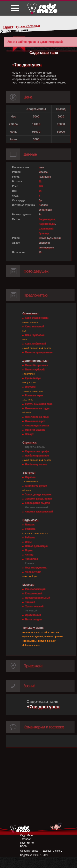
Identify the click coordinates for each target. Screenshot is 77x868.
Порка (29, 550)
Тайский (30, 602)
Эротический (33, 615)
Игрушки (30, 387)
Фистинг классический (39, 512)
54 (40, 191)
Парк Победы (47, 224)
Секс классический (37, 318)
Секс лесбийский (35, 344)
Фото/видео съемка (37, 425)
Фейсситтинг (33, 572)
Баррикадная (47, 219)
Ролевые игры (34, 395)
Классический (34, 593)
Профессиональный (38, 598)
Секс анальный (34, 326)
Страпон (30, 477)
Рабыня (30, 537)
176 (41, 186)
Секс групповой (35, 335)
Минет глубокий (35, 370)
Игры (28, 542)
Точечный (31, 611)
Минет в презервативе (39, 352)
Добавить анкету (52, 851)
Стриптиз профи (35, 447)
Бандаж (30, 525)
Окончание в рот (35, 421)
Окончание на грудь (37, 408)
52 (40, 181)
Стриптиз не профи (37, 451)
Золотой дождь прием (39, 499)
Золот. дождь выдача (38, 494)
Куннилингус (33, 378)
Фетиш (29, 555)
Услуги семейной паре (39, 404)
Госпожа (30, 529)
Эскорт (29, 434)
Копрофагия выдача (38, 503)
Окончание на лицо (37, 417)
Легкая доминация (36, 546)
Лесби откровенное (37, 456)
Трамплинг (32, 559)
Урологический (34, 606)
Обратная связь (29, 851)
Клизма (29, 563)
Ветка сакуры (33, 619)
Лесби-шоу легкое (36, 464)
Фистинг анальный (37, 507)
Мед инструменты (36, 568)
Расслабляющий (35, 589)
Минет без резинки (37, 365)
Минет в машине (35, 430)
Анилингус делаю (36, 486)
